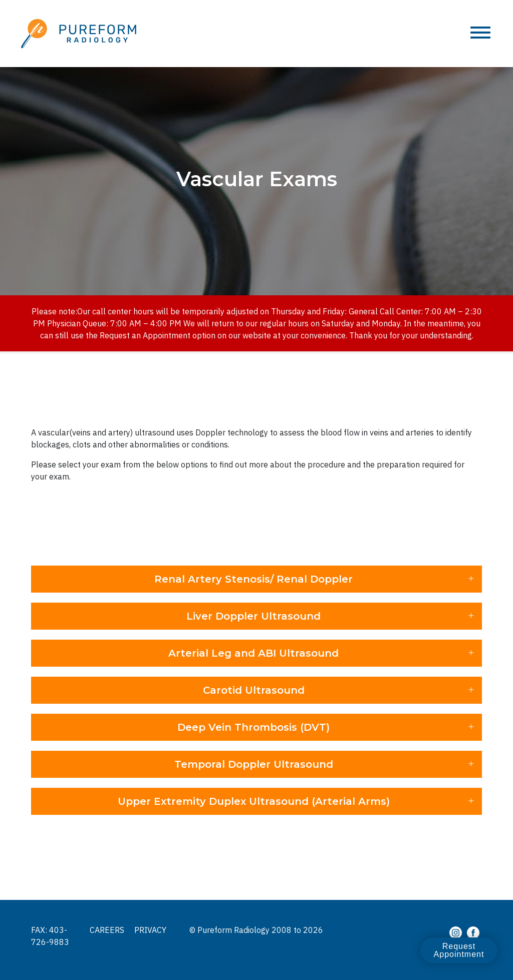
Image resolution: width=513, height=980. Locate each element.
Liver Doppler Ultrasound (253, 616)
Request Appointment (459, 950)
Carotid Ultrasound (254, 690)
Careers (107, 930)
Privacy (150, 930)
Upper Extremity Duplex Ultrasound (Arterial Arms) (254, 801)
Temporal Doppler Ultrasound (254, 764)
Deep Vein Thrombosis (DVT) (253, 727)
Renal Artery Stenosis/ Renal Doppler (253, 579)
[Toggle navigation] (480, 33)
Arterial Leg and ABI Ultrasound (253, 653)
